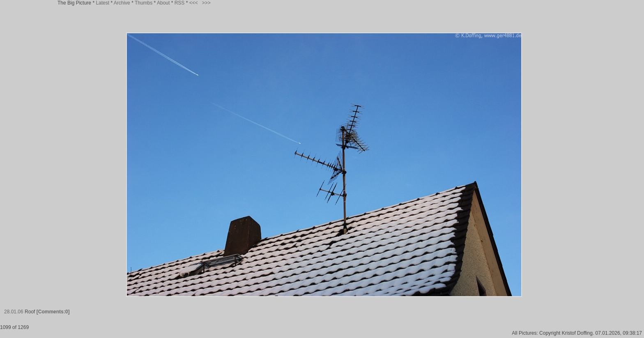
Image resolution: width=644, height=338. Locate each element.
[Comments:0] (53, 312)
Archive (122, 3)
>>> (206, 3)
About (163, 3)
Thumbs (144, 3)
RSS (180, 3)
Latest (102, 3)
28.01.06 (14, 312)
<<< (194, 3)
